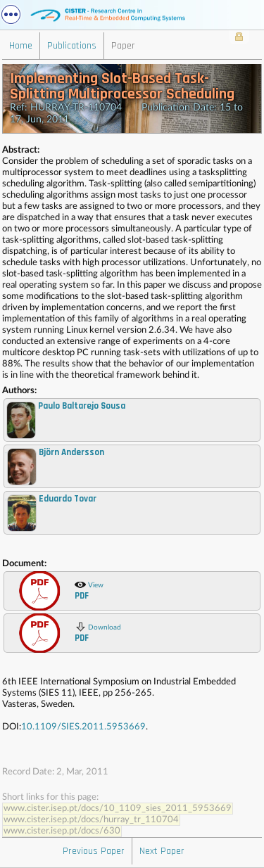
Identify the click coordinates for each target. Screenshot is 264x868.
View (89, 590)
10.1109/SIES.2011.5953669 (83, 727)
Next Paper (162, 851)
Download (98, 632)
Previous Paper (94, 851)
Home (21, 46)
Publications (72, 46)
